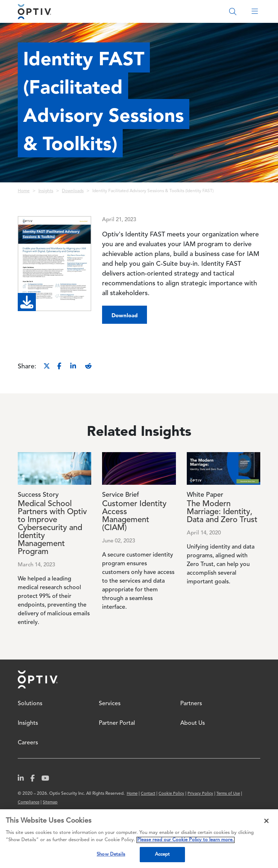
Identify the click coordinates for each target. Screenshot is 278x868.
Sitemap (50, 803)
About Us (193, 723)
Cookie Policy (171, 794)
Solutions (30, 704)
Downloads (73, 191)
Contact (148, 794)
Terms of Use (228, 794)
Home (24, 191)
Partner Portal (117, 723)
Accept (163, 854)
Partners (191, 704)
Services (110, 704)
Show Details (111, 854)
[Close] (266, 821)
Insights (46, 191)
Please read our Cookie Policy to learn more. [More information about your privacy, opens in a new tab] (186, 840)
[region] (139, 839)
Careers (28, 743)
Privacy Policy (200, 794)
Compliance (29, 803)
